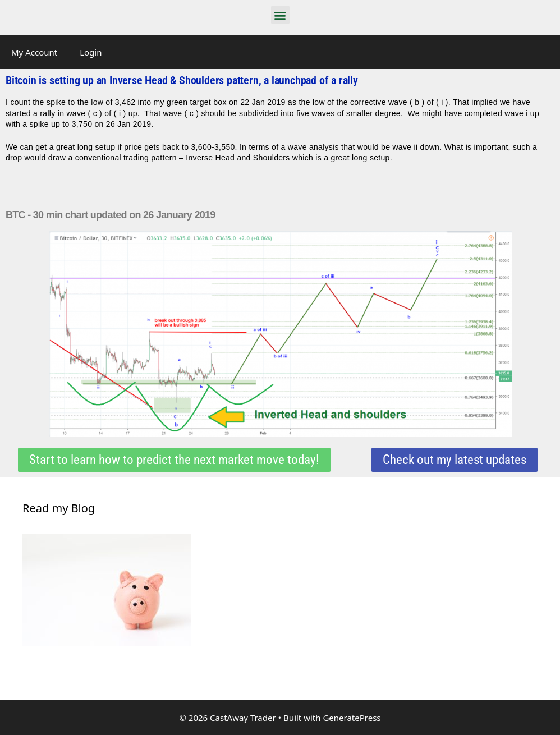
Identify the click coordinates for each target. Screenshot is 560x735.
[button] (280, 15)
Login (91, 52)
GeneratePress (352, 718)
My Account (34, 52)
